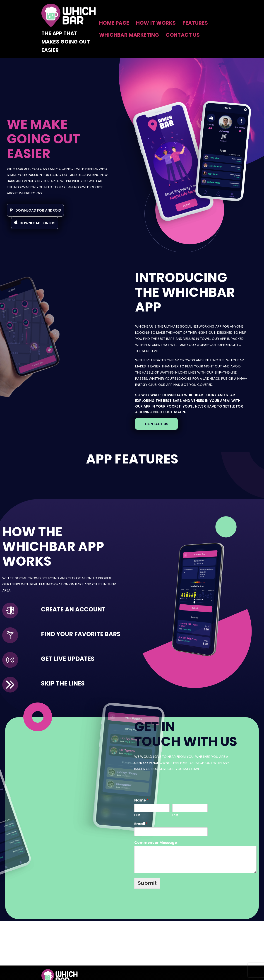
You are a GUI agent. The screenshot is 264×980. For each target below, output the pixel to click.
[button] (35, 210)
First (137, 815)
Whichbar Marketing (129, 35)
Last (175, 815)
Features (195, 23)
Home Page (114, 23)
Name (141, 800)
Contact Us (183, 35)
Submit (147, 883)
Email (141, 824)
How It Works (156, 23)
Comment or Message (156, 843)
